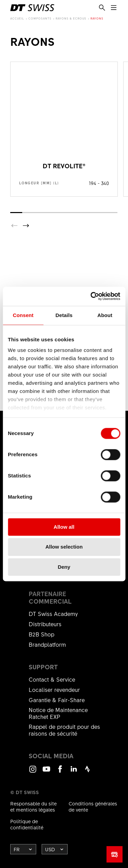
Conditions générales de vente (93, 806)
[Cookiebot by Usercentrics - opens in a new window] (91, 296)
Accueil (17, 18)
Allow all (64, 527)
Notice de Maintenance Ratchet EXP (58, 713)
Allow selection (64, 547)
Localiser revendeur (54, 689)
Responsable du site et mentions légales (33, 806)
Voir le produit (64, 129)
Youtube (46, 772)
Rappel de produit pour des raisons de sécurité (64, 730)
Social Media (51, 756)
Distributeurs (45, 624)
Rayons (97, 18)
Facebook (60, 772)
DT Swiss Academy (53, 614)
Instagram (33, 772)
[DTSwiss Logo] (32, 8)
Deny (64, 567)
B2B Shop (41, 634)
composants (40, 18)
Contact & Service (52, 679)
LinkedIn (74, 772)
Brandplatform (47, 644)
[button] (26, 226)
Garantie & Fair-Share (57, 700)
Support (43, 667)
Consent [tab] (23, 315)
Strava (87, 772)
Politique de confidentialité (27, 824)
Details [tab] (64, 315)
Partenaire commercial (50, 597)
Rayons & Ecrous (71, 18)
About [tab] (105, 315)
